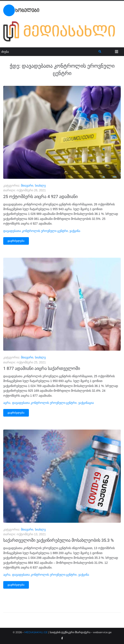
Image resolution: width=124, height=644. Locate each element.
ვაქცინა (75, 231)
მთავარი (27, 185)
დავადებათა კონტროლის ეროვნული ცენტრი (36, 231)
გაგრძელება (16, 241)
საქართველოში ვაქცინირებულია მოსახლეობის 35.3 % (59, 540)
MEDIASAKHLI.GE (36, 632)
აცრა (7, 403)
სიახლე (40, 185)
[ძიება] (49, 52)
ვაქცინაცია (86, 403)
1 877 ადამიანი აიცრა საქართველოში (42, 368)
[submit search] (100, 52)
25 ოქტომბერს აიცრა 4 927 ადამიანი (40, 197)
